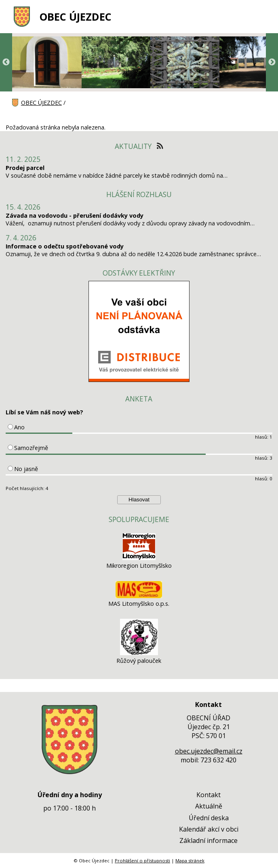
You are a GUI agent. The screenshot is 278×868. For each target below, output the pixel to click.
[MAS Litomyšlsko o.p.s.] (139, 596)
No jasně (26, 469)
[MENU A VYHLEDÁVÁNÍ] (261, 17)
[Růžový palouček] (139, 653)
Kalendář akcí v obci (209, 829)
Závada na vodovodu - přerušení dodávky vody (75, 215)
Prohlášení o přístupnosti (142, 861)
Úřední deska (209, 818)
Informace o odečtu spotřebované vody (65, 246)
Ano (19, 427)
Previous (6, 62)
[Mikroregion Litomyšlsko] (139, 558)
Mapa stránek (190, 861)
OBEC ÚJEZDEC (76, 17)
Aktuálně (209, 806)
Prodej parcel (25, 168)
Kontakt (208, 795)
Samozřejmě (31, 448)
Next (272, 62)
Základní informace (208, 840)
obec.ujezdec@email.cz (209, 751)
